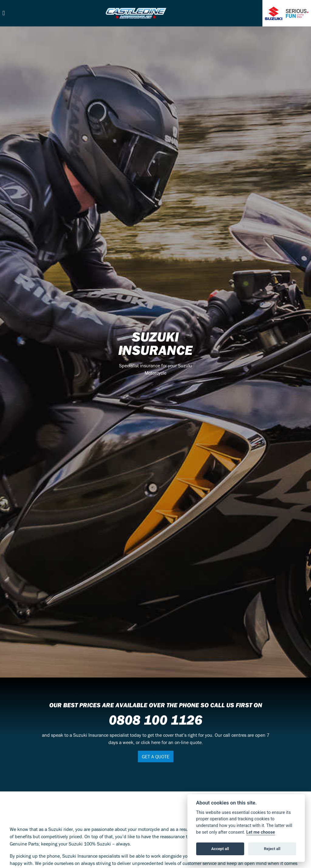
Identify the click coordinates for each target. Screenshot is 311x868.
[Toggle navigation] (4, 13)
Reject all (272, 849)
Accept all (220, 849)
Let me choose (261, 832)
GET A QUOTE (156, 756)
